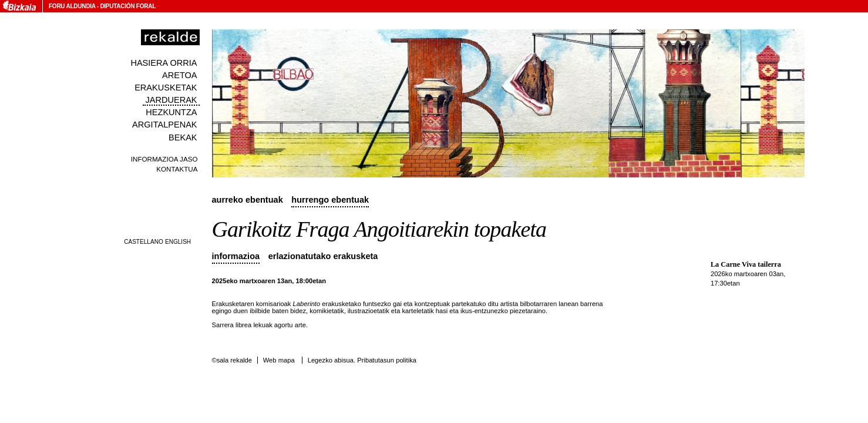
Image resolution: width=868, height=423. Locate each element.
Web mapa (279, 360)
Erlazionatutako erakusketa (323, 256)
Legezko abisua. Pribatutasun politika (362, 360)
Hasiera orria (164, 63)
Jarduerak (171, 100)
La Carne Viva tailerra (746, 264)
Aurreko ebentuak (248, 200)
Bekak (183, 137)
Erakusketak (166, 88)
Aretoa (180, 75)
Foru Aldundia (72, 6)
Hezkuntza (171, 112)
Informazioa (236, 256)
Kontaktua (177, 169)
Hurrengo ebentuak (330, 200)
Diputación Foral (128, 6)
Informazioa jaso (164, 159)
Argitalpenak (164, 125)
